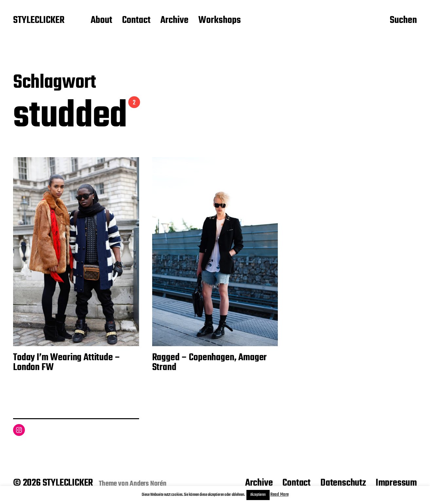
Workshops (220, 21)
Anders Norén (148, 484)
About (101, 21)
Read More (279, 495)
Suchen (403, 21)
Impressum (396, 483)
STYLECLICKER (39, 21)
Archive (174, 21)
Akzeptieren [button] (258, 495)
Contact (136, 21)
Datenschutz (343, 483)
